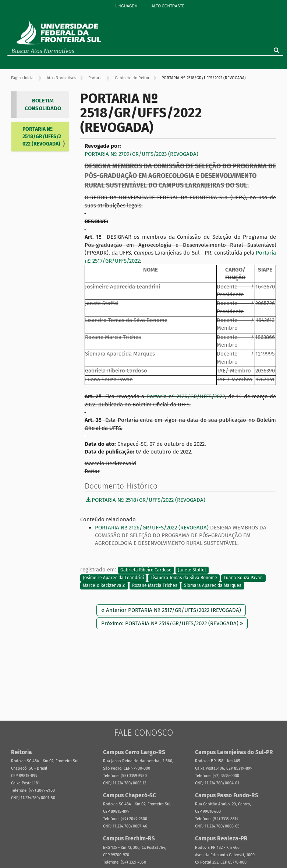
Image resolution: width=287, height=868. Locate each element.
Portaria (95, 78)
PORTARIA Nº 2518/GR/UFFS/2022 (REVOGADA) (42, 136)
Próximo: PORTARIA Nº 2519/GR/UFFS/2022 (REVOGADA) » (172, 623)
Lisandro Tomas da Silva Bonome (184, 578)
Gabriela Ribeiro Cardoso (146, 570)
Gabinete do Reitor (132, 78)
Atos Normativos (61, 78)
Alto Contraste (168, 6)
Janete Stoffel (192, 570)
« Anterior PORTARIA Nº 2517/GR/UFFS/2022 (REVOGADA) (171, 610)
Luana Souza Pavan (243, 578)
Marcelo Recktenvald (104, 586)
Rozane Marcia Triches (155, 586)
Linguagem (127, 6)
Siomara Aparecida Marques (213, 586)
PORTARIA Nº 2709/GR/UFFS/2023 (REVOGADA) (141, 154)
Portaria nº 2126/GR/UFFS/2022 (186, 396)
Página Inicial (23, 78)
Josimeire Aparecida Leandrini (113, 578)
